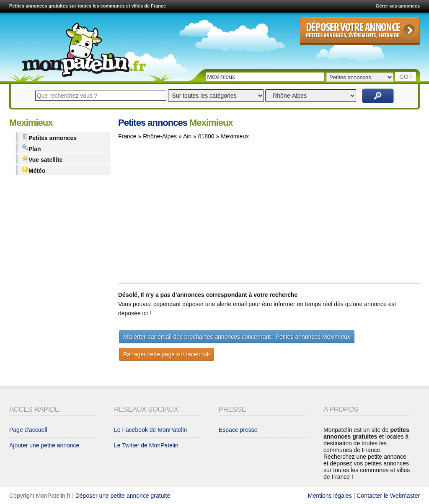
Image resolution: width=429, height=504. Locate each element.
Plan (31, 148)
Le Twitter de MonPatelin (146, 445)
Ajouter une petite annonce (44, 445)
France (127, 136)
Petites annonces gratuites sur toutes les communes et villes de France (88, 6)
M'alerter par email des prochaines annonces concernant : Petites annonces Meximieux (237, 337)
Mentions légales (330, 496)
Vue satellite (42, 159)
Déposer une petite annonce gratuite (123, 496)
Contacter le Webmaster (388, 496)
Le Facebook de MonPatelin (150, 430)
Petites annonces (49, 137)
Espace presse (238, 430)
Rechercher (378, 96)
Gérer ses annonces (398, 6)
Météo (34, 170)
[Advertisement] (189, 216)
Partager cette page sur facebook (167, 354)
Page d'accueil (28, 430)
